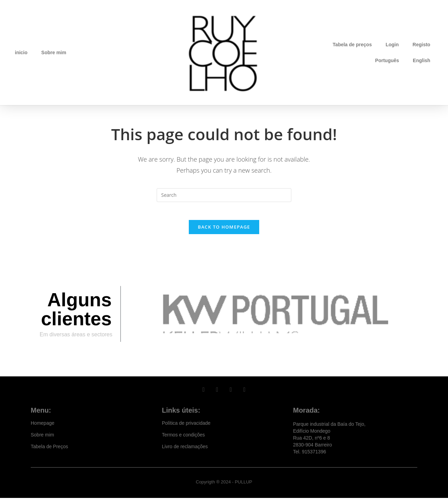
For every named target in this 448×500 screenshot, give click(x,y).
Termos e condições (183, 437)
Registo (421, 45)
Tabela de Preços (49, 449)
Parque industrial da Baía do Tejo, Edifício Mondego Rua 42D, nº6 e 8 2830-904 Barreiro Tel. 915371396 (329, 440)
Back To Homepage (224, 230)
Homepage (43, 425)
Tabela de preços (352, 45)
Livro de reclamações (185, 449)
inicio (21, 52)
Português (387, 60)
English (422, 60)
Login (392, 45)
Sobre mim (54, 52)
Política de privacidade (186, 425)
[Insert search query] (224, 195)
